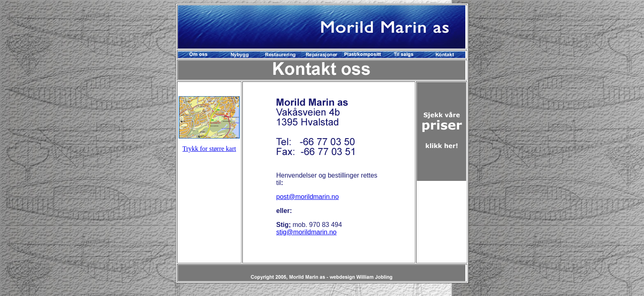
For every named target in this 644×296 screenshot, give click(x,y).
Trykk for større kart (209, 149)
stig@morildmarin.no (306, 232)
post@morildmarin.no (307, 197)
